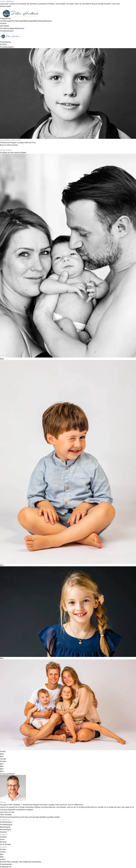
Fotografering (5, 18)
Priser (2, 31)
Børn (13, 28)
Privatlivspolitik (6, 864)
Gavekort (49, 21)
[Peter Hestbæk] (68, 36)
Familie (9, 28)
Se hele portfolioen (7, 774)
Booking (8, 31)
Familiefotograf (6, 21)
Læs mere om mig (7, 812)
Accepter (8, 6)
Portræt (3, 28)
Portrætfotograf (18, 21)
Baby (17, 28)
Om (12, 31)
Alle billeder (5, 26)
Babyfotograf (29, 21)
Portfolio (3, 23)
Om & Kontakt (5, 844)
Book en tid (4, 145)
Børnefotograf (40, 21)
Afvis (2, 6)
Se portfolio (13, 145)
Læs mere (116, 4)
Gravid (22, 28)
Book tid (8, 867)
